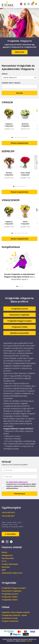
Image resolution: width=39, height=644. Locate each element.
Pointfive (29, 641)
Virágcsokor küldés (20, 327)
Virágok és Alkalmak (10, 621)
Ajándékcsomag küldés (19, 333)
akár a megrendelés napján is (19, 277)
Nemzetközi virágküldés (19, 315)
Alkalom (5, 74)
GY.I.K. (4, 561)
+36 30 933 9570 (8, 513)
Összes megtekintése (19, 143)
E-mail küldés (10, 534)
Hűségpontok (7, 555)
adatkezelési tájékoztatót (18, 482)
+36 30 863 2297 (8, 516)
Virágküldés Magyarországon (19, 321)
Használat (6, 567)
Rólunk (4, 552)
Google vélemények (10, 564)
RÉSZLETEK (20, 52)
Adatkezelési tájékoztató (12, 573)
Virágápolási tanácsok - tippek (14, 615)
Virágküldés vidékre (10, 600)
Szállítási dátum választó (11, 83)
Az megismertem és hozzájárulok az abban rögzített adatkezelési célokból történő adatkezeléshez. (21, 485)
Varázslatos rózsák (10, 618)
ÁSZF (4, 570)
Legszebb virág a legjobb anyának (16, 612)
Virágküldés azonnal (19, 309)
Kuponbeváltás (8, 558)
